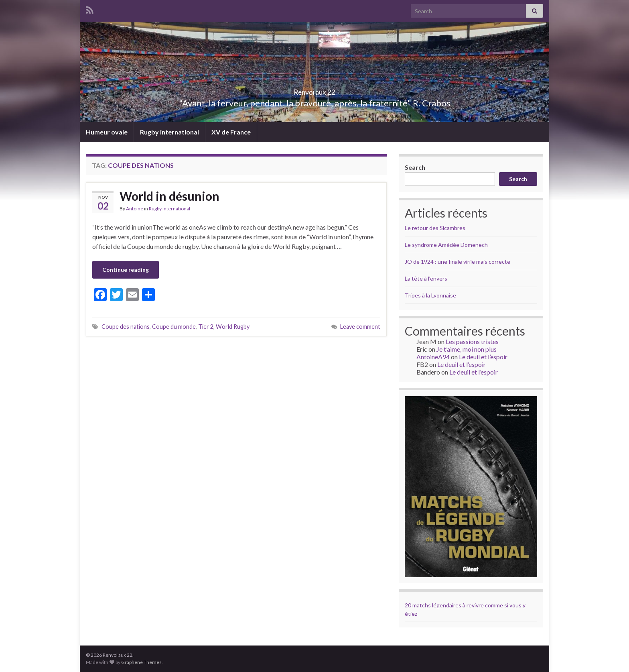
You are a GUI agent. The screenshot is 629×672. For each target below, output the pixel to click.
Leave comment (360, 327)
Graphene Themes (141, 662)
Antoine (135, 209)
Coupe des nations (126, 327)
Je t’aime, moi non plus (467, 349)
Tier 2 (206, 327)
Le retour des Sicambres (435, 228)
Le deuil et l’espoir (483, 357)
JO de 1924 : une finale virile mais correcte (458, 262)
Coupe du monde (174, 327)
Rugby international (169, 132)
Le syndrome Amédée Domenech (446, 245)
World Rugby (233, 327)
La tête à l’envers (426, 278)
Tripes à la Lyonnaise (430, 295)
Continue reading (126, 270)
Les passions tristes (472, 341)
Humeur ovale (107, 132)
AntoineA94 (433, 357)
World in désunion (169, 196)
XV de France (231, 132)
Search (415, 167)
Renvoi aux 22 (314, 90)
